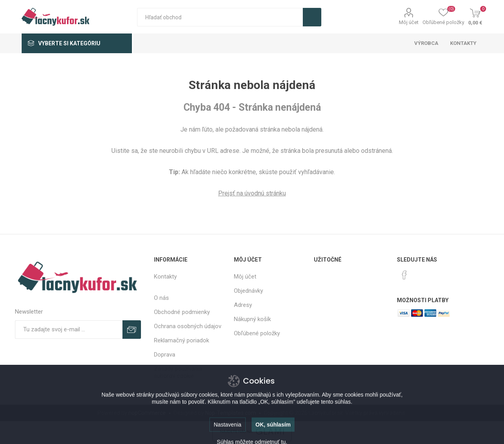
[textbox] (220, 17)
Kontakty (165, 277)
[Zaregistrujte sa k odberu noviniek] (69, 330)
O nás (161, 298)
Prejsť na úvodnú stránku (252, 193)
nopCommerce (147, 413)
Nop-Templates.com (231, 413)
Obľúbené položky (257, 333)
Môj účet (409, 22)
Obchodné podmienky (182, 312)
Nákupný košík (252, 319)
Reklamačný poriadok (182, 340)
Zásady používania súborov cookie (178, 372)
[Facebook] (404, 275)
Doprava (165, 355)
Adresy (243, 305)
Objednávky (248, 291)
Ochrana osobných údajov (188, 326)
